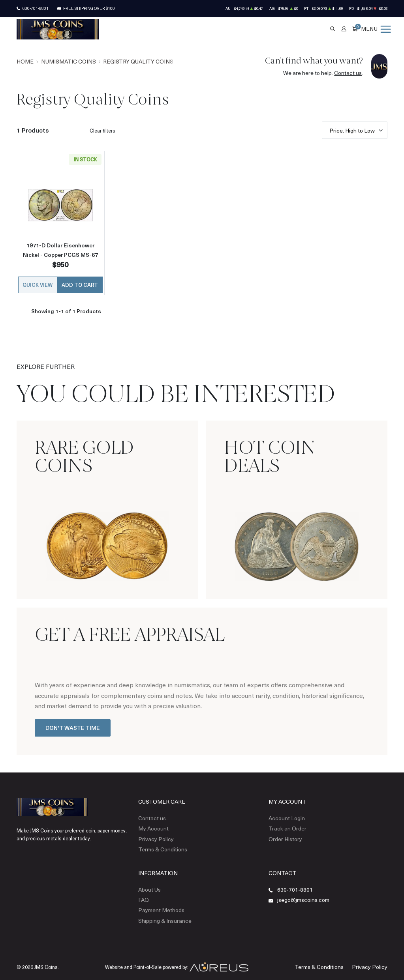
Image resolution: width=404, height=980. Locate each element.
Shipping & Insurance (162, 913)
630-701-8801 (36, 8)
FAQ (143, 894)
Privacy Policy (153, 836)
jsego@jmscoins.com (301, 894)
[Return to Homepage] (58, 29)
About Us (148, 884)
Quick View (38, 283)
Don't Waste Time (73, 727)
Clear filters (102, 131)
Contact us (348, 73)
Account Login (285, 816)
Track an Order (285, 826)
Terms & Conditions (161, 845)
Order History (283, 836)
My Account (151, 826)
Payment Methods (158, 903)
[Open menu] (376, 29)
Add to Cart (80, 283)
